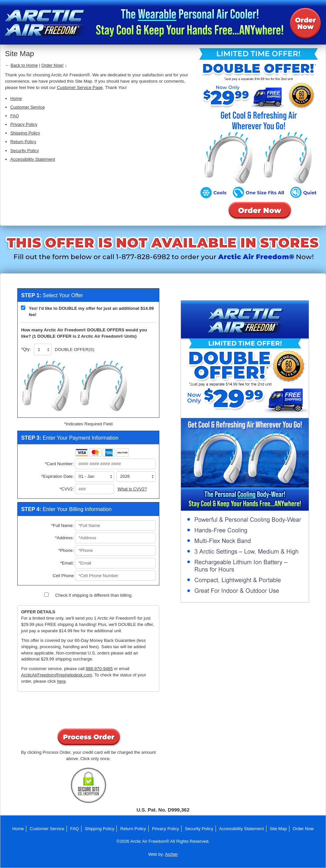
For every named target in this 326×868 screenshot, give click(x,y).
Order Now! (52, 65)
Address (66, 538)
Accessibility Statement (33, 159)
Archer (171, 854)
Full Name (63, 525)
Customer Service (28, 107)
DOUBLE (97, 330)
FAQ (15, 116)
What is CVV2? (132, 489)
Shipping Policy (25, 133)
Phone (67, 550)
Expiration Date (58, 476)
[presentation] (88, 711)
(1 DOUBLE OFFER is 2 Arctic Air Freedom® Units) (84, 336)
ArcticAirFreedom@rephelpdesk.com (56, 675)
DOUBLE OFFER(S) (75, 349)
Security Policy (25, 151)
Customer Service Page (80, 87)
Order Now (303, 829)
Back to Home (24, 65)
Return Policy (23, 142)
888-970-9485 (99, 669)
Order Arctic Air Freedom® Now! (305, 23)
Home (16, 98)
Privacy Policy (24, 124)
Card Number (60, 464)
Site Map (278, 829)
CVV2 (68, 489)
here (61, 681)
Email (68, 563)
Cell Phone (63, 576)
